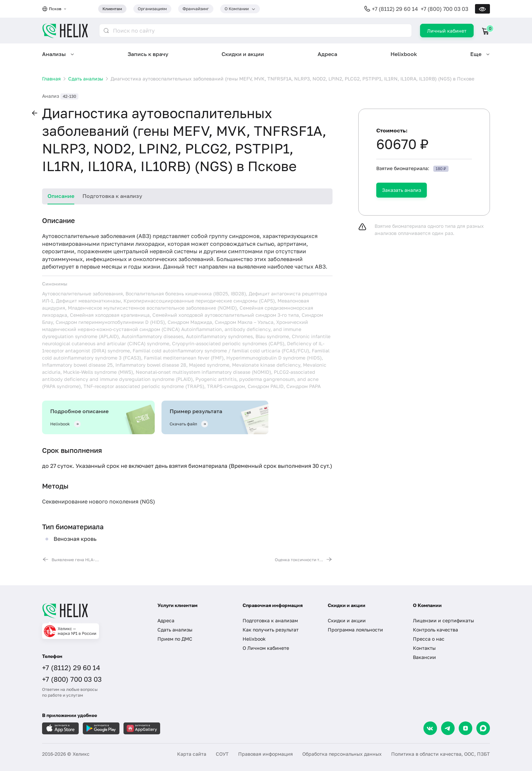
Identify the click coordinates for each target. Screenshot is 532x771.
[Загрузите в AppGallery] (142, 728)
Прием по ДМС (175, 639)
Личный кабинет (447, 31)
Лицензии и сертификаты (443, 620)
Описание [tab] (61, 196)
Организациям (152, 9)
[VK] (430, 728)
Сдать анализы (175, 630)
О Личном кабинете (266, 648)
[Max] (483, 728)
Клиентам (112, 9)
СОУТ (222, 754)
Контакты (424, 648)
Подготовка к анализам (270, 620)
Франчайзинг (196, 9)
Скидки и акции (243, 54)
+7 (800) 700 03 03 (444, 9)
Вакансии (424, 657)
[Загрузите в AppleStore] (60, 728)
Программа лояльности (355, 630)
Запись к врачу (148, 54)
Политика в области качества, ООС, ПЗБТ (441, 754)
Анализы (54, 54)
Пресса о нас (429, 639)
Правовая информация (265, 754)
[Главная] (93, 611)
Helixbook (404, 54)
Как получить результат (271, 630)
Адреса (327, 54)
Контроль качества (435, 630)
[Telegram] (448, 728)
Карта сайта (192, 754)
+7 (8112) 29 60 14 (395, 9)
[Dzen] (465, 728)
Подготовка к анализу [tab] (112, 196)
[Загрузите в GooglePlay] (101, 728)
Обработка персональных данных (342, 754)
